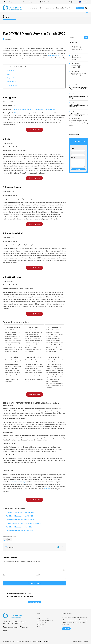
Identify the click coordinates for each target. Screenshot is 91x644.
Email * (38, 575)
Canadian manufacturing (18, 482)
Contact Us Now (34, 602)
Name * (6, 575)
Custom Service (41, 622)
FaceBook (62, 547)
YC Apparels (18, 113)
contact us (12, 2)
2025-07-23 (74, 85)
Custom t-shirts (18, 109)
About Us (40, 627)
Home (39, 618)
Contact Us (80, 8)
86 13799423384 (46, 2)
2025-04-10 (74, 103)
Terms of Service (37, 641)
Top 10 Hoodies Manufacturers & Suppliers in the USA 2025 (77, 49)
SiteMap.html (21, 641)
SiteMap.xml (28, 641)
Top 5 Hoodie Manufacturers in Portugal (76, 58)
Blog (48, 618)
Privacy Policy (46, 641)
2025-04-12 (74, 112)
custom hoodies (28, 109)
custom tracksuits (50, 109)
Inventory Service (42, 620)
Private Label (41, 625)
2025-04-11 (74, 94)
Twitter (58, 547)
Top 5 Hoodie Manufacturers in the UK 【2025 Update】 (78, 73)
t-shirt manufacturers (54, 56)
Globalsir (86, 641)
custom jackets (39, 109)
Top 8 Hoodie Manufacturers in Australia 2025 (76, 65)
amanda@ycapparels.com (31, 2)
